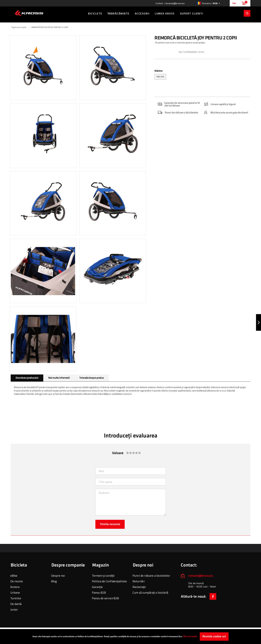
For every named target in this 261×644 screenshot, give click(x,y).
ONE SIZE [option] (160, 75)
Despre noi (58, 574)
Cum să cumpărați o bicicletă (150, 591)
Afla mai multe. (190, 637)
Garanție (97, 585)
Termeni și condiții (103, 574)
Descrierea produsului (27, 376)
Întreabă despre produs (92, 376)
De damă (16, 602)
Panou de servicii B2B (105, 596)
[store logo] (29, 13)
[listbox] (202, 75)
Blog (54, 579)
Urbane (15, 591)
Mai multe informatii (59, 376)
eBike (14, 574)
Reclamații (139, 585)
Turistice (16, 596)
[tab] (27, 376)
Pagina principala (19, 25)
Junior (14, 608)
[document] (130, 637)
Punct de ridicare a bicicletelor (151, 574)
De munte (17, 579)
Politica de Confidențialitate (109, 579)
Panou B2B (99, 591)
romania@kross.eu (175, 3)
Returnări (139, 579)
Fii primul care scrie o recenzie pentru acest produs (180, 41)
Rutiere (15, 585)
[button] (208, 3)
